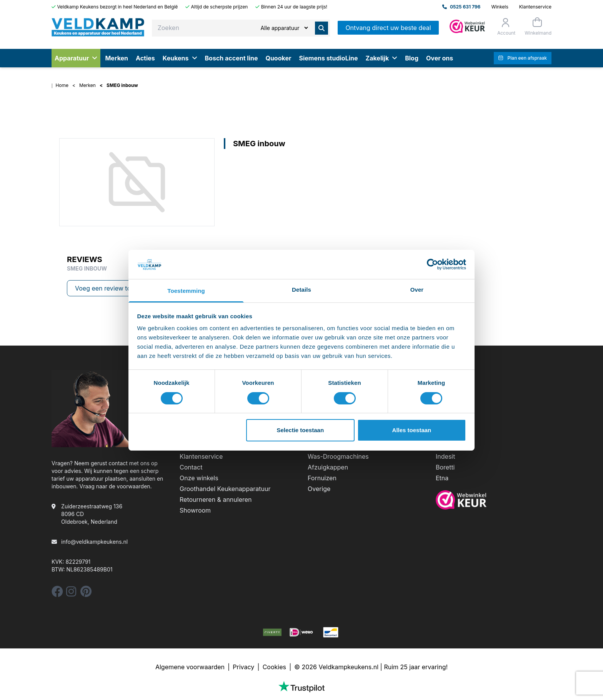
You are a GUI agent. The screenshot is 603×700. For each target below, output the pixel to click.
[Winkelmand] (537, 26)
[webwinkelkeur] (494, 500)
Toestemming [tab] (186, 291)
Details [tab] (301, 290)
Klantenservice (535, 7)
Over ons (440, 58)
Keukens (180, 58)
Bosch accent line (232, 58)
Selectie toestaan (301, 430)
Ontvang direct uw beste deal (388, 28)
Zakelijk (382, 58)
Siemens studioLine (328, 58)
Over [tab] (417, 290)
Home (62, 85)
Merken (117, 58)
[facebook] (57, 594)
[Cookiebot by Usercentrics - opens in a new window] (432, 264)
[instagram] (71, 594)
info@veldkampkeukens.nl (94, 542)
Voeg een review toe (105, 288)
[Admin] (467, 26)
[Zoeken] (284, 28)
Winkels (500, 7)
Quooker (278, 58)
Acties (145, 58)
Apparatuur (76, 58)
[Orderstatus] (506, 27)
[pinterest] (86, 594)
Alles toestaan (412, 430)
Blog (412, 58)
